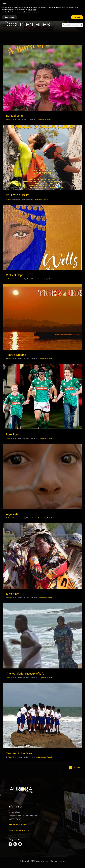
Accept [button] (77, 17)
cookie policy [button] (32, 10)
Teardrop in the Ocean (20, 753)
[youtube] (20, 844)
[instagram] (15, 844)
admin (10, 199)
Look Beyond (14, 435)
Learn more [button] (10, 17)
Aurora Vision (12, 119)
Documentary (40, 119)
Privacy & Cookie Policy (19, 830)
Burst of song (14, 116)
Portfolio (48, 119)
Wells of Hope (15, 275)
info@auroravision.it (18, 825)
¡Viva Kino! (13, 594)
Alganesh (12, 514)
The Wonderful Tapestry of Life (25, 674)
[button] (82, 4)
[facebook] (10, 844)
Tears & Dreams (16, 355)
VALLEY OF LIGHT (17, 195)
